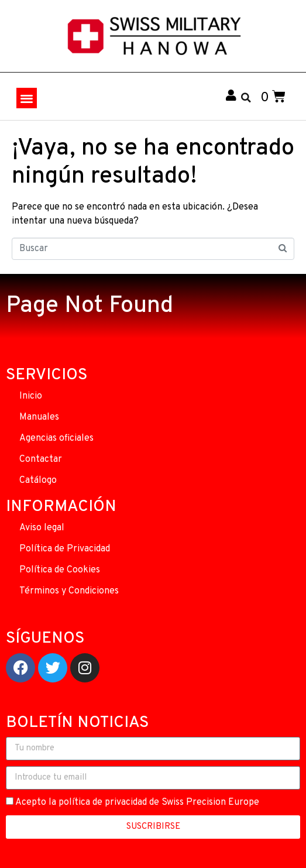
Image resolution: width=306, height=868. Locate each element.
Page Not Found (90, 306)
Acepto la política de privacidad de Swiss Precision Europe (137, 802)
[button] (27, 98)
